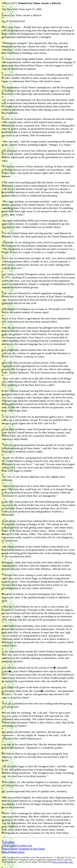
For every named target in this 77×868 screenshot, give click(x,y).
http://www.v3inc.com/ (63, 862)
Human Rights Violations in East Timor (23, 849)
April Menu (8, 842)
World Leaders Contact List (17, 845)
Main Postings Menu (13, 852)
